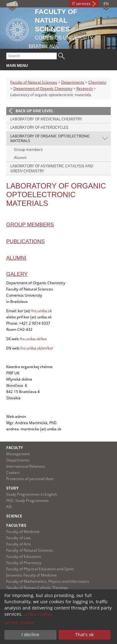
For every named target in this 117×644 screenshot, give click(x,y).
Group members (28, 149)
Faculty (15, 448)
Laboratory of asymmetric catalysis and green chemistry (52, 168)
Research (85, 88)
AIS (9, 507)
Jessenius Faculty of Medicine (32, 575)
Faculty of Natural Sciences (34, 82)
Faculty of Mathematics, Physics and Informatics (48, 581)
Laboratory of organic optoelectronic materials (50, 139)
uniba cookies (38, 614)
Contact (13, 473)
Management (18, 454)
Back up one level (34, 111)
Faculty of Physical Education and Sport (40, 569)
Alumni (20, 158)
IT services (81, 4)
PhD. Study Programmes (27, 500)
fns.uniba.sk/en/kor (37, 348)
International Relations (26, 466)
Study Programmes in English (32, 494)
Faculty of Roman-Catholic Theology (37, 588)
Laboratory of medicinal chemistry (46, 119)
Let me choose (19, 622)
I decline (30, 635)
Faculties (16, 525)
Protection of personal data (30, 479)
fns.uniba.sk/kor (33, 339)
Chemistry (97, 82)
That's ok (84, 635)
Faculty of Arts (19, 544)
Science (14, 516)
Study (12, 488)
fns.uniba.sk (41, 311)
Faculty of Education (24, 556)
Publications (25, 241)
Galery (17, 274)
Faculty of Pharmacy (24, 563)
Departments (73, 82)
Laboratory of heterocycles (39, 127)
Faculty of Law (18, 538)
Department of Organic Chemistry (43, 88)
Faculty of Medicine (23, 532)
